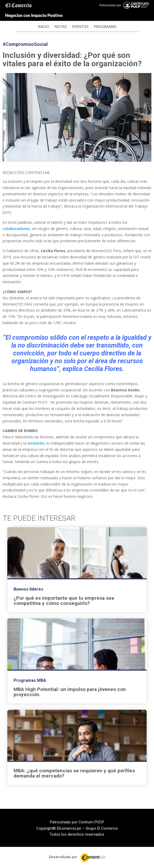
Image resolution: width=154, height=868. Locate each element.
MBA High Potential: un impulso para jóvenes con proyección (70, 692)
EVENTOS (80, 26)
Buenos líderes (28, 589)
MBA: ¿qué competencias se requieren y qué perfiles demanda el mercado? (74, 773)
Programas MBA (30, 680)
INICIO (43, 26)
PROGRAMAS (105, 26)
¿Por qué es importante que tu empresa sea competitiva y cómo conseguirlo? (64, 601)
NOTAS (61, 26)
